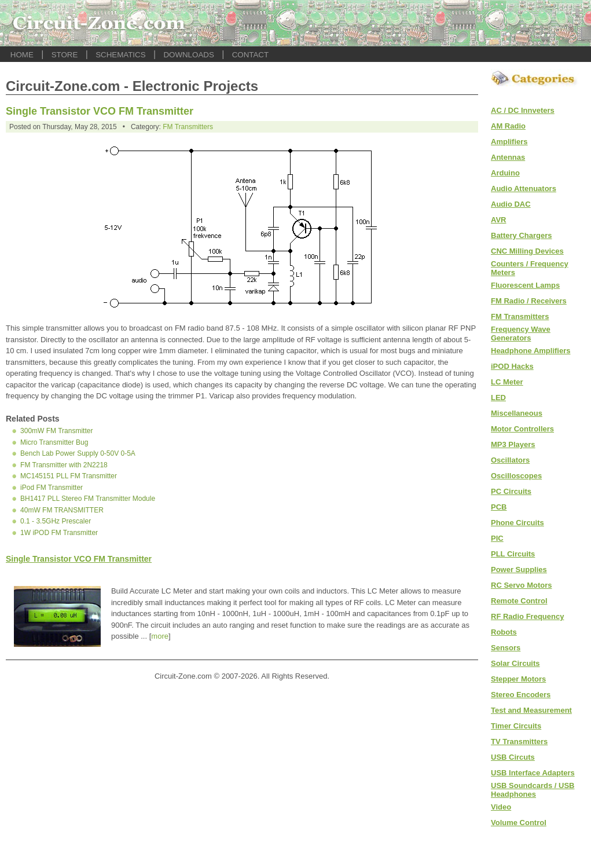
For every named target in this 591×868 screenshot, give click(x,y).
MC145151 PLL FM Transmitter (69, 476)
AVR (498, 220)
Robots (504, 632)
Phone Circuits (517, 523)
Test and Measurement (531, 710)
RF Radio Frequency (527, 616)
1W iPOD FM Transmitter (59, 533)
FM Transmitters (188, 127)
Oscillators (510, 460)
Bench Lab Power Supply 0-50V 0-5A (78, 453)
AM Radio (508, 126)
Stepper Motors (518, 679)
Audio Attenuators (524, 188)
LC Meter (507, 382)
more (160, 636)
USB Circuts (513, 757)
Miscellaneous (517, 413)
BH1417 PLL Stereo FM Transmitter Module (88, 499)
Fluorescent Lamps (525, 285)
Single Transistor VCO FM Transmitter (100, 111)
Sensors (506, 648)
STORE (65, 55)
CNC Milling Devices (527, 251)
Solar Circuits (515, 663)
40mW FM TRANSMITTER (62, 510)
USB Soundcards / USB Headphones (533, 790)
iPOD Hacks (512, 366)
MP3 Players (513, 444)
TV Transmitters (519, 741)
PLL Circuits (513, 554)
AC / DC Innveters (523, 110)
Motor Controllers (522, 429)
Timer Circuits (516, 726)
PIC (497, 538)
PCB (499, 507)
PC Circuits (511, 491)
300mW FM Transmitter (56, 431)
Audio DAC (511, 204)
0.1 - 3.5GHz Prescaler (56, 521)
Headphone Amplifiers (531, 351)
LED (498, 398)
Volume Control (519, 823)
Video (501, 807)
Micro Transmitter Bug (54, 442)
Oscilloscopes (516, 476)
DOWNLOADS (188, 55)
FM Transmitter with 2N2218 (64, 465)
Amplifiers (509, 142)
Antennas (508, 157)
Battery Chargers (522, 235)
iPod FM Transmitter (52, 488)
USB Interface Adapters (533, 773)
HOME (22, 55)
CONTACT (250, 55)
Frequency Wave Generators (521, 334)
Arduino (505, 173)
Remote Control (519, 601)
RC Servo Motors (521, 585)
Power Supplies (519, 569)
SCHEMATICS (120, 55)
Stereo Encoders (521, 695)
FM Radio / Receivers (529, 301)
